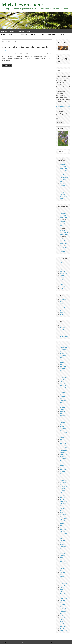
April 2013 (62, 624)
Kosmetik (21, 31)
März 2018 (63, 469)
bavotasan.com (66, 642)
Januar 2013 (63, 630)
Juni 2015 (62, 555)
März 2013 (63, 626)
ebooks (11, 34)
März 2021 (63, 414)
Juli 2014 (62, 585)
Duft (61, 269)
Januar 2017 (63, 502)
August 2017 (63, 487)
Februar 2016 (63, 532)
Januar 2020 (63, 448)
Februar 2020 (63, 446)
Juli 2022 (62, 379)
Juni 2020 (62, 437)
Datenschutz (63, 34)
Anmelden (62, 325)
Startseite (4, 31)
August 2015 (63, 551)
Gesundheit (63, 276)
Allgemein (62, 263)
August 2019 (63, 450)
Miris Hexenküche (22, 5)
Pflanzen (62, 286)
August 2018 (63, 463)
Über (43, 34)
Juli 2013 (62, 618)
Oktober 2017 (63, 480)
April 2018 (62, 467)
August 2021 (63, 405)
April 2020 (62, 441)
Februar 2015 (63, 564)
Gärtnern (62, 271)
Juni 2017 (62, 491)
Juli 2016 (62, 521)
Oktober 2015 (63, 545)
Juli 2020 (62, 435)
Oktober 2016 (63, 512)
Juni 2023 (62, 362)
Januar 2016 (63, 534)
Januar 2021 (63, 416)
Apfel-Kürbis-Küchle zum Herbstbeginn (63, 173)
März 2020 (63, 444)
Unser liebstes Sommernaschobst (64, 179)
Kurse (3, 34)
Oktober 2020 (63, 426)
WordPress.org (64, 336)
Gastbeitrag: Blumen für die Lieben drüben (64, 166)
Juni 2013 (62, 620)
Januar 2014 (63, 598)
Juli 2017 (62, 489)
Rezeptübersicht (22, 34)
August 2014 (63, 583)
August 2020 (63, 433)
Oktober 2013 (63, 609)
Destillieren (63, 267)
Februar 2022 (63, 388)
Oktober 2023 (63, 354)
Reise (61, 288)
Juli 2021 (62, 407)
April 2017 (62, 495)
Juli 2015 (62, 553)
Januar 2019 (63, 454)
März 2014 (63, 594)
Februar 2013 (63, 628)
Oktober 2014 (63, 577)
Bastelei (62, 265)
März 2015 (63, 562)
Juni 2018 (62, 465)
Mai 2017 (62, 493)
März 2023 (63, 366)
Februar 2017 (63, 499)
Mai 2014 (62, 590)
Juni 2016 (62, 523)
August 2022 (63, 377)
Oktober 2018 (63, 457)
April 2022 (62, 384)
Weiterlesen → (7, 65)
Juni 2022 (62, 381)
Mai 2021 (62, 411)
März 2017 (63, 497)
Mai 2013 (62, 622)
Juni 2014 (62, 587)
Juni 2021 (62, 409)
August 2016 (63, 519)
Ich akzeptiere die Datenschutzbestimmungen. (63, 116)
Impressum (52, 34)
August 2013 (63, 615)
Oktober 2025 (63, 347)
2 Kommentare (19, 50)
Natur (61, 284)
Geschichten (63, 273)
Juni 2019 (62, 452)
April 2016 (62, 527)
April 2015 (62, 560)
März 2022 (63, 386)
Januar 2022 (63, 390)
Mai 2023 (62, 364)
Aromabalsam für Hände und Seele (25, 48)
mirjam (6, 50)
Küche (29, 31)
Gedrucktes (35, 34)
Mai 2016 (62, 525)
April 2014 (62, 592)
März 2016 (63, 530)
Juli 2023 (62, 360)
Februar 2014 (63, 596)
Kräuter (13, 31)
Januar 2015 (63, 566)
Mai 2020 (62, 439)
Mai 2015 (62, 557)
